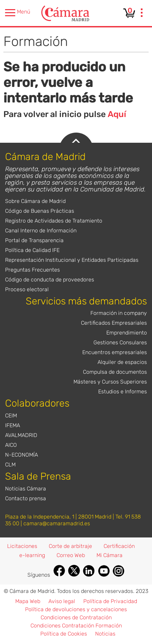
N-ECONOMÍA (21, 455)
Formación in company (119, 313)
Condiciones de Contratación (76, 617)
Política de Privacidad (110, 601)
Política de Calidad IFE (32, 250)
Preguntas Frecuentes (32, 270)
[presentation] (142, 14)
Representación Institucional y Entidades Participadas (72, 260)
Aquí (117, 114)
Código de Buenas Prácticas (40, 211)
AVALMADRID (21, 435)
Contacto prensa (26, 498)
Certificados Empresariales (114, 323)
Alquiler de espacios (122, 362)
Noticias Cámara (26, 489)
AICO (11, 445)
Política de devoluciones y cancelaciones (76, 609)
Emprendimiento (127, 333)
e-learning (32, 555)
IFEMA (13, 425)
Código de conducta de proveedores (50, 280)
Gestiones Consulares (120, 342)
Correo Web (71, 555)
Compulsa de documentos (115, 372)
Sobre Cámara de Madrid (35, 201)
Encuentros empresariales (115, 352)
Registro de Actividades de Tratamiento (54, 221)
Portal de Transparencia (34, 240)
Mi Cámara (110, 555)
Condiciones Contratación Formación (76, 626)
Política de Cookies (64, 634)
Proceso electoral (27, 289)
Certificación (119, 546)
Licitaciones (22, 546)
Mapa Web (28, 601)
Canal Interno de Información (41, 231)
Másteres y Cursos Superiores (110, 382)
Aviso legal (62, 601)
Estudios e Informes (123, 392)
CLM (10, 465)
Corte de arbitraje (70, 546)
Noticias (105, 634)
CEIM (11, 416)
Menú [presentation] (18, 13)
